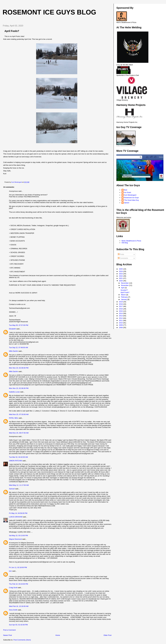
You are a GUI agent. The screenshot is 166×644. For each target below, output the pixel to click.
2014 (121, 313)
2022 (121, 276)
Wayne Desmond (15, 539)
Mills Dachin (14, 351)
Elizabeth (12, 329)
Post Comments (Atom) (22, 640)
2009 (121, 325)
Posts (121, 254)
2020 (121, 281)
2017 (121, 306)
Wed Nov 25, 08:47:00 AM (19, 433)
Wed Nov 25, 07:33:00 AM (19, 414)
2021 (121, 278)
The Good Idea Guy (131, 200)
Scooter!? (124, 290)
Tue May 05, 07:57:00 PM (19, 325)
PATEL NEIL (14, 418)
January (124, 299)
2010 (121, 323)
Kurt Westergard (130, 195)
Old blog (125, 243)
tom (10, 571)
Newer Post (8, 635)
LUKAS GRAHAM (16, 517)
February (125, 297)
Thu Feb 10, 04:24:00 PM (18, 584)
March (124, 295)
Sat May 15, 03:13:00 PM (18, 536)
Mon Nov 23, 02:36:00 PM (19, 368)
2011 (121, 320)
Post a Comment (9, 630)
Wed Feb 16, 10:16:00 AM (19, 606)
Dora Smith (13, 610)
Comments (123, 258)
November (125, 285)
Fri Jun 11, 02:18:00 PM (18, 567)
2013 (121, 316)
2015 (121, 311)
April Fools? (125, 292)
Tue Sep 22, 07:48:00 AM (18, 348)
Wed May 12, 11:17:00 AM (19, 485)
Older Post (107, 635)
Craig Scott (13, 588)
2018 (121, 304)
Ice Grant (127, 192)
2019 (121, 302)
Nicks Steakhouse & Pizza (131, 241)
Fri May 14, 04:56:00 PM (18, 513)
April (123, 288)
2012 (121, 318)
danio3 (127, 203)
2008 (121, 328)
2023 (121, 274)
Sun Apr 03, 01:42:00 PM (18, 625)
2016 (121, 309)
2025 (121, 269)
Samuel (12, 489)
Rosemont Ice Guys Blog (49, 12)
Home (58, 635)
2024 (121, 271)
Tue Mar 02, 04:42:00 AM (18, 457)
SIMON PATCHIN (15, 461)
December (125, 283)
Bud (126, 190)
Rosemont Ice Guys (131, 198)
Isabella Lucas (14, 392)
